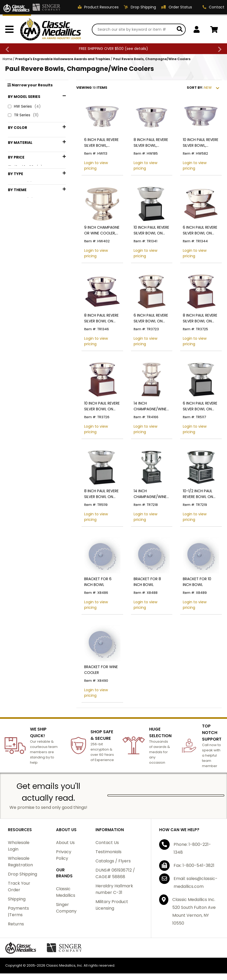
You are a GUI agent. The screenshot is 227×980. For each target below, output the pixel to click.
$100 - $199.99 (28, 234)
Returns (16, 924)
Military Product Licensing (112, 905)
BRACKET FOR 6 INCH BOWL (98, 582)
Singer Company (66, 908)
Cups (19, 311)
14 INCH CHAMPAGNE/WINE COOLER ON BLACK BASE (150, 494)
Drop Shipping (22, 874)
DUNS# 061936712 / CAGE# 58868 (115, 873)
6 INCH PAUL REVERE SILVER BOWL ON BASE (200, 230)
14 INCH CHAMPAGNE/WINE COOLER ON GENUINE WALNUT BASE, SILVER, (150, 406)
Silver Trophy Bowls (32, 271)
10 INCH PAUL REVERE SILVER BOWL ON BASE (151, 230)
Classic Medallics (66, 892)
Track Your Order (19, 887)
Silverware (25, 280)
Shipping (17, 899)
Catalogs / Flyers (113, 861)
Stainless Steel (29, 172)
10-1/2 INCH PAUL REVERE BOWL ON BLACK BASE (198, 494)
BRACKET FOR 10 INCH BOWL (197, 582)
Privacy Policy (64, 855)
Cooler (21, 263)
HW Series (24, 106)
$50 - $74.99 (27, 216)
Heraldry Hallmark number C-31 (114, 889)
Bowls (20, 254)
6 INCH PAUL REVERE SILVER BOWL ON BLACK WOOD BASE (200, 406)
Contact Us (107, 843)
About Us (65, 843)
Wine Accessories (31, 328)
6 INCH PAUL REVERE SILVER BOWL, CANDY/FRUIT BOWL (102, 143)
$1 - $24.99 (25, 199)
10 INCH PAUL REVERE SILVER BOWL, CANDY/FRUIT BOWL (201, 143)
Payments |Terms (18, 911)
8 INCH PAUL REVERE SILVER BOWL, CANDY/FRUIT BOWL (151, 143)
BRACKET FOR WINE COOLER (101, 670)
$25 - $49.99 (26, 208)
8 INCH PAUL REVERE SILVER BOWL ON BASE (101, 318)
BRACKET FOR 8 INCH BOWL (147, 582)
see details (136, 49)
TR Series (23, 115)
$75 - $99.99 (27, 225)
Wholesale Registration (20, 862)
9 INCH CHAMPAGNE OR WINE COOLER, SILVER (102, 230)
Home (7, 59)
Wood (20, 180)
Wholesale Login (19, 846)
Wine (19, 320)
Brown (21, 146)
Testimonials (109, 852)
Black (20, 137)
